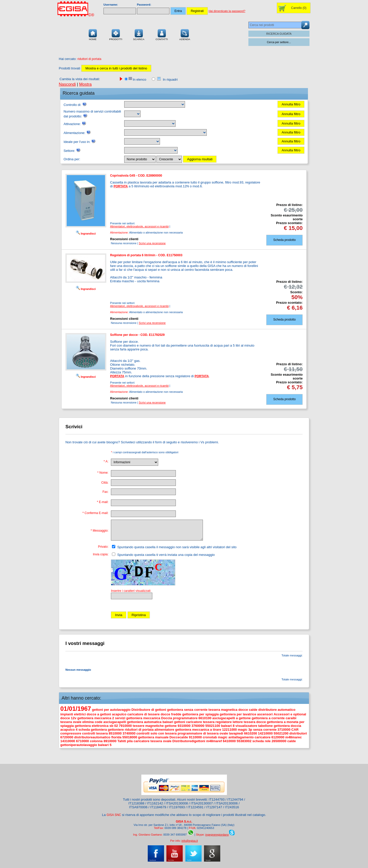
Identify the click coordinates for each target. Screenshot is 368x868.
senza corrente (265, 730)
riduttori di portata (139, 730)
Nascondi (67, 84)
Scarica (139, 34)
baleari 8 (228, 726)
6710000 (82, 741)
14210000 (265, 733)
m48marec (293, 737)
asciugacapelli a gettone (232, 718)
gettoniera (99, 730)
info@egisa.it (190, 841)
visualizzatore (246, 726)
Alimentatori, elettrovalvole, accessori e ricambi (139, 226)
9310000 (184, 726)
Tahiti (122, 741)
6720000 (67, 737)
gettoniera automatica (144, 722)
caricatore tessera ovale (153, 741)
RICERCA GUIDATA (279, 34)
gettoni (180, 722)
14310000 (68, 741)
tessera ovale (71, 722)
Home (93, 34)
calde (291, 741)
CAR (295, 730)
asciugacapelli (115, 722)
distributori (298, 733)
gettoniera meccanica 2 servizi (101, 718)
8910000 (110, 741)
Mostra (85, 84)
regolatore (224, 722)
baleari (168, 722)
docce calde (248, 710)
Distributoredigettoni (189, 741)
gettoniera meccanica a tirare (198, 730)
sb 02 (114, 726)
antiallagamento (241, 737)
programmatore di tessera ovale (203, 733)
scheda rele (262, 741)
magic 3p (245, 730)
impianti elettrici (73, 714)
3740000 (129, 733)
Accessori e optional (290, 714)
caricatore (262, 737)
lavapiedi (236, 733)
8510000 (115, 733)
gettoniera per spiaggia (200, 714)
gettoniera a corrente (268, 718)
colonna (96, 741)
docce (261, 722)
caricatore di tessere (143, 714)
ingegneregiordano (217, 835)
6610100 (205, 718)
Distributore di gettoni (149, 710)
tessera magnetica (223, 710)
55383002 (244, 741)
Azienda (185, 34)
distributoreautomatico (92, 737)
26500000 (279, 741)
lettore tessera (244, 722)
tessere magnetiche (148, 726)
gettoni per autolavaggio (111, 710)
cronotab (210, 737)
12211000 (229, 730)
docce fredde (171, 714)
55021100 (213, 726)
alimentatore (164, 730)
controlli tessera (95, 733)
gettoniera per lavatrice (238, 714)
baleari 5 (105, 745)
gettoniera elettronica (91, 726)
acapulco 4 (69, 730)
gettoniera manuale (153, 737)
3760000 (198, 726)
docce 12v (68, 718)
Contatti (162, 34)
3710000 (284, 730)
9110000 (195, 737)
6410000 (229, 741)
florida (116, 737)
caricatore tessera (200, 722)
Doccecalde (179, 737)
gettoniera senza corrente (187, 710)
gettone (171, 726)
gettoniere (116, 730)
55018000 (130, 737)
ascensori (265, 714)
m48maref (214, 741)
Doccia (167, 718)
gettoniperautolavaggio (79, 745)
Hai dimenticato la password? (227, 11)
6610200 (251, 733)
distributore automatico (277, 710)
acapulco (119, 714)
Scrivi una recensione (152, 243)
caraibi (291, 718)
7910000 (125, 726)
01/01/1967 (76, 709)
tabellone (265, 726)
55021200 (281, 733)
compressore (71, 733)
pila (130, 741)
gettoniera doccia (287, 726)
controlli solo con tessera (157, 733)
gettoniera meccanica (143, 718)
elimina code (92, 722)
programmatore (185, 718)
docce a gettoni (99, 714)
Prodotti (116, 34)
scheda (84, 730)
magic (223, 737)
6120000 (278, 737)
